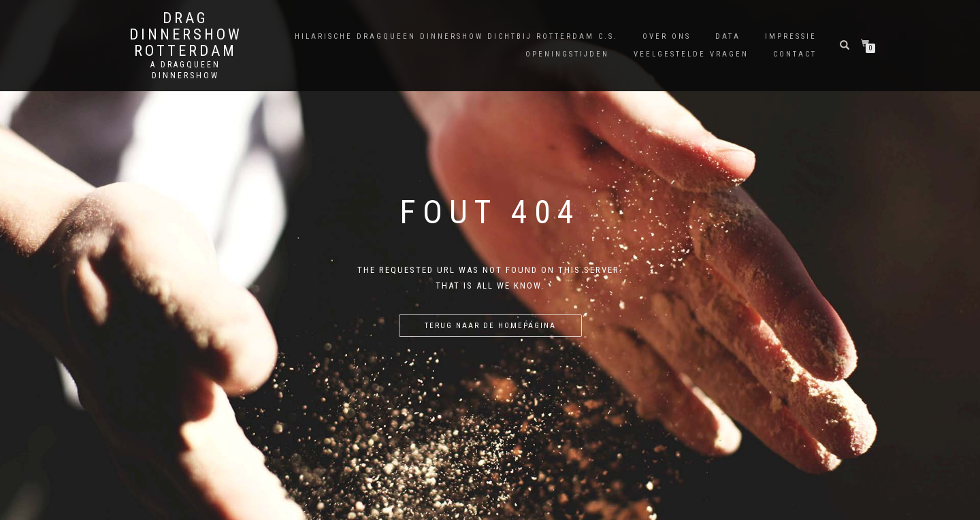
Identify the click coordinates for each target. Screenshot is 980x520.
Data (728, 36)
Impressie (791, 36)
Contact (795, 54)
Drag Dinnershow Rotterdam (186, 35)
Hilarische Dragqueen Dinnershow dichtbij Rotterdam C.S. (456, 36)
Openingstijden (567, 54)
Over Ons (667, 36)
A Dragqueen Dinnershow (185, 70)
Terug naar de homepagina (490, 326)
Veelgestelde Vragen (691, 54)
